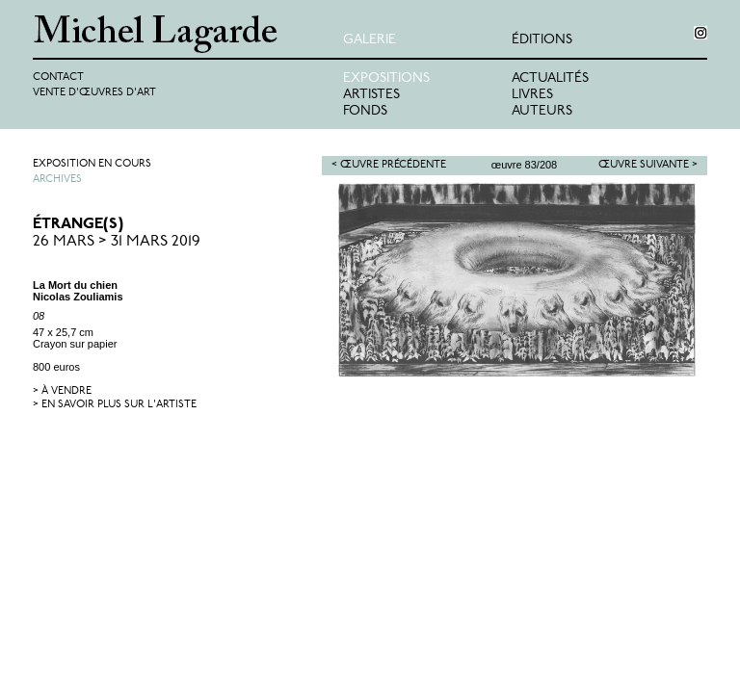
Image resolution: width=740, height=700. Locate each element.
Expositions (386, 78)
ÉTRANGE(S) (78, 224)
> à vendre (62, 391)
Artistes (371, 95)
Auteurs (542, 111)
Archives (57, 180)
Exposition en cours (92, 164)
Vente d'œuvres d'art (94, 93)
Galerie (370, 40)
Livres (532, 95)
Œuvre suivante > (648, 165)
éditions (542, 40)
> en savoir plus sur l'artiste (115, 405)
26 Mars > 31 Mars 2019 (117, 242)
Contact (58, 78)
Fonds (365, 111)
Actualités (550, 78)
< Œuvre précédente (389, 165)
